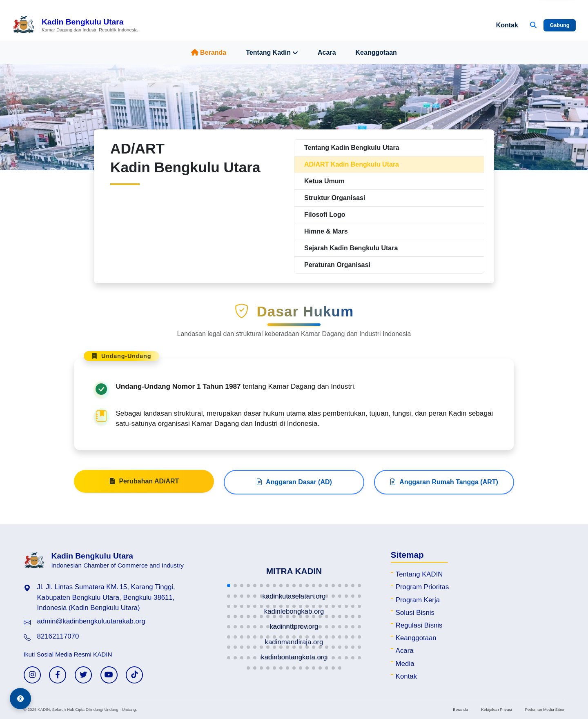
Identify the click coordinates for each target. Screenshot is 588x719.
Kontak (507, 25)
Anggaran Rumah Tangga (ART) (444, 485)
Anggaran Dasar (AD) (294, 485)
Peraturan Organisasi (337, 265)
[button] (229, 585)
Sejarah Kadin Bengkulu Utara (351, 248)
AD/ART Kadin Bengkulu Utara (352, 164)
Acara (327, 52)
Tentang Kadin (272, 53)
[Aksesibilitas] (20, 699)
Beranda (209, 52)
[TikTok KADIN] (134, 675)
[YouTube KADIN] (109, 675)
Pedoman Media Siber (545, 709)
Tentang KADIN (419, 574)
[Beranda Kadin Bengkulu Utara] (75, 25)
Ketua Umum (324, 181)
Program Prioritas (422, 587)
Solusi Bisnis (415, 613)
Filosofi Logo (325, 215)
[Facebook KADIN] (58, 675)
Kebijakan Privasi (496, 709)
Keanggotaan (376, 52)
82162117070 (58, 636)
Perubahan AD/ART (144, 485)
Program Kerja (418, 600)
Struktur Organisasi (335, 198)
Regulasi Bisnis (419, 625)
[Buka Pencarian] (533, 25)
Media (405, 664)
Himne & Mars (326, 231)
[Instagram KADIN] (32, 675)
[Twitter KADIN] (83, 675)
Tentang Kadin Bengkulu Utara (352, 148)
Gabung (559, 25)
